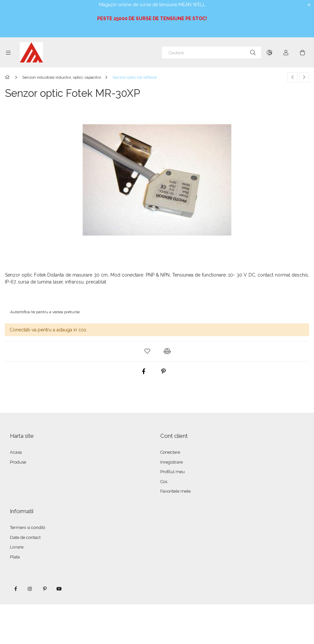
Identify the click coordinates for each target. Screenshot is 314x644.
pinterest (45, 589)
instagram (30, 589)
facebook (16, 589)
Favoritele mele (176, 491)
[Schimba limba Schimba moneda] (269, 53)
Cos (164, 482)
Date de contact (25, 537)
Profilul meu (173, 472)
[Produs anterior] (293, 77)
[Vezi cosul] (302, 53)
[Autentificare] (286, 53)
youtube (59, 589)
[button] (147, 351)
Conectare (170, 452)
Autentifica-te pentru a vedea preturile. (45, 312)
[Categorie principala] (8, 77)
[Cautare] (212, 53)
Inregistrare (172, 462)
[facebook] (144, 371)
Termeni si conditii (28, 528)
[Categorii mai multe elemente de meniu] (8, 53)
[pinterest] (164, 371)
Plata (15, 557)
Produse (18, 462)
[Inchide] (309, 5)
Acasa (16, 452)
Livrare (17, 547)
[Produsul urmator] (304, 77)
